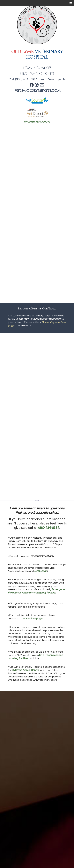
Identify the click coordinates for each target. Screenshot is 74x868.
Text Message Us (52, 79)
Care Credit (41, 571)
